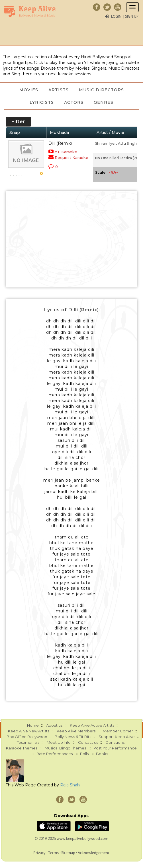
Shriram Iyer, (106, 143)
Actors (74, 102)
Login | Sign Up (125, 16)
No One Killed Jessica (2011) (119, 158)
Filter (18, 122)
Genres (104, 102)
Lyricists (42, 102)
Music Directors (101, 90)
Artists (59, 90)
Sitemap (68, 853)
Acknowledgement (94, 853)
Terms (53, 853)
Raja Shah (70, 785)
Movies (29, 90)
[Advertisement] (71, 239)
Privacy (39, 853)
